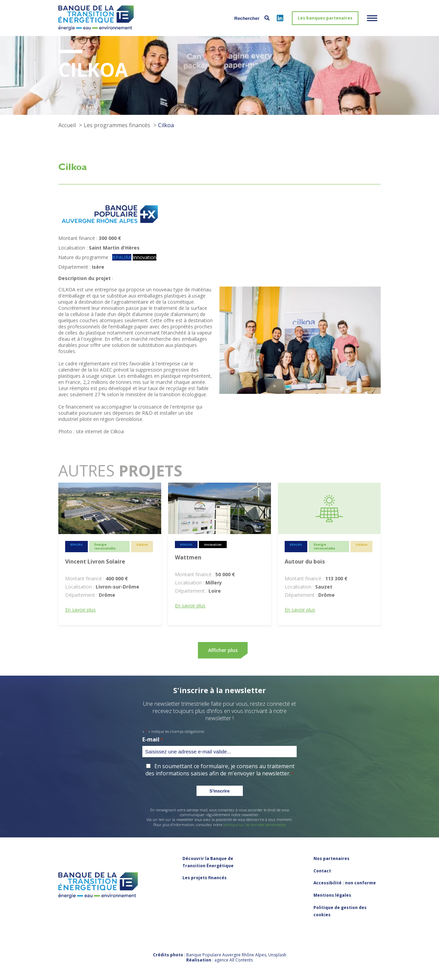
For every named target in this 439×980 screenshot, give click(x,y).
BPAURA (122, 257)
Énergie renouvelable (105, 547)
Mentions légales (332, 895)
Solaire (142, 545)
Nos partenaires (331, 858)
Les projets (205, 878)
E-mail (153, 740)
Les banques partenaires (325, 18)
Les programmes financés (117, 125)
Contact (322, 871)
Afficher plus (223, 650)
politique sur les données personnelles (255, 825)
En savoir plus (80, 610)
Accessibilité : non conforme (345, 883)
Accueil (67, 125)
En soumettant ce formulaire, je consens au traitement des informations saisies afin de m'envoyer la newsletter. (220, 770)
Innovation (145, 257)
